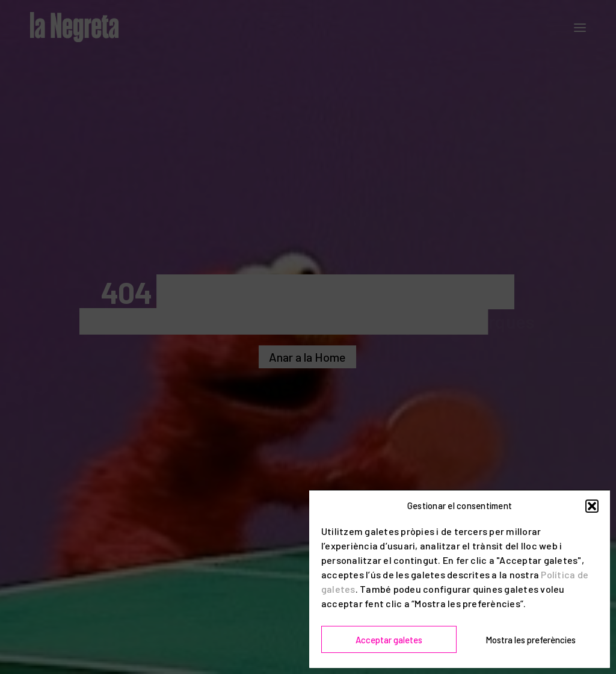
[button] (592, 506)
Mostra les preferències (531, 640)
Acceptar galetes (389, 640)
